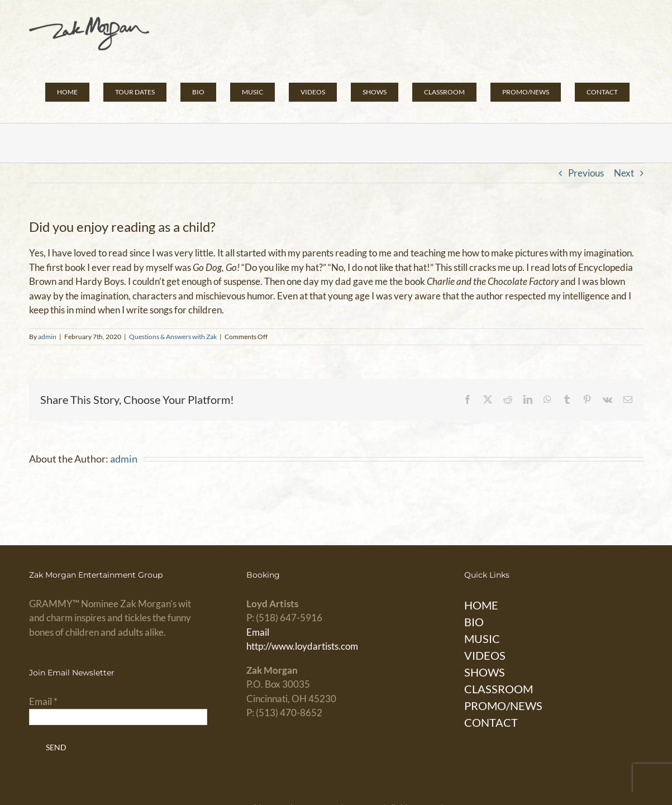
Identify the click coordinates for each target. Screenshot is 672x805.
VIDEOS (485, 655)
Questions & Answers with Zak (173, 337)
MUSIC (482, 639)
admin (47, 337)
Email (258, 632)
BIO (474, 622)
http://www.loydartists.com (302, 646)
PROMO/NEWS (503, 706)
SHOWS (485, 672)
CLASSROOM (499, 689)
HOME (481, 605)
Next (624, 173)
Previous (586, 173)
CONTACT (491, 722)
